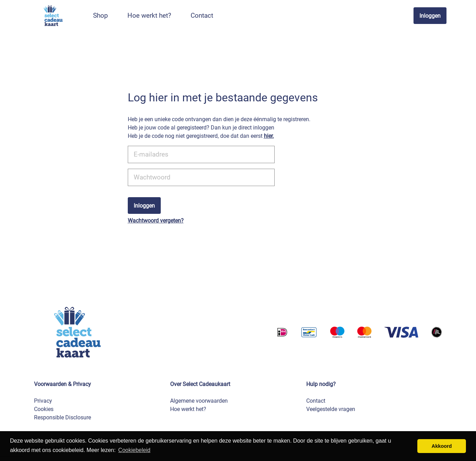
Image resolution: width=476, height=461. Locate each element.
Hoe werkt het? (188, 409)
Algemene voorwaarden (199, 401)
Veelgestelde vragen (331, 409)
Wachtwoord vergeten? (156, 221)
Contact (316, 401)
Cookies (44, 409)
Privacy (43, 401)
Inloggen (430, 16)
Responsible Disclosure (62, 417)
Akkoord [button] (442, 446)
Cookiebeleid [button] (135, 450)
